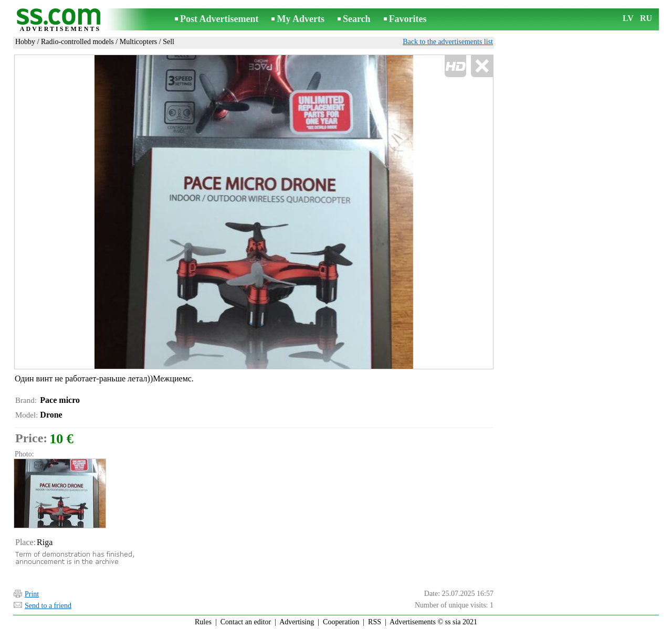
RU (646, 18)
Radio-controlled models (77, 42)
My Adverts (300, 19)
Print (32, 594)
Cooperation (341, 622)
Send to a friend (48, 606)
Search (357, 19)
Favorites (408, 19)
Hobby (25, 42)
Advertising (297, 622)
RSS (375, 622)
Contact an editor (246, 622)
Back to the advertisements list (448, 42)
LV (628, 18)
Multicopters (139, 42)
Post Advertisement (219, 19)
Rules (203, 622)
